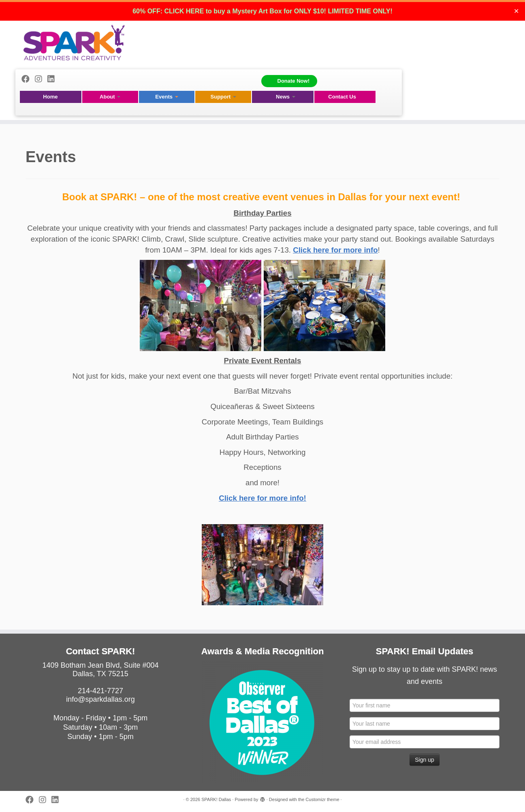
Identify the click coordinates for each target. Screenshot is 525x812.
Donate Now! (293, 81)
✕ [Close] (516, 11)
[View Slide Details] (262, 722)
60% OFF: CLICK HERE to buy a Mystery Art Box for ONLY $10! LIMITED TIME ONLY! (262, 11)
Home (50, 97)
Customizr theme (322, 799)
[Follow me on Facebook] (28, 79)
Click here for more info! (262, 498)
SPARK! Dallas (216, 799)
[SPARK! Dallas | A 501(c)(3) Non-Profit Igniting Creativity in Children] (74, 43)
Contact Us (342, 97)
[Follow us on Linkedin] (54, 79)
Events (166, 97)
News (286, 97)
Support (223, 97)
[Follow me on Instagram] (41, 79)
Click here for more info (335, 250)
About (110, 97)
